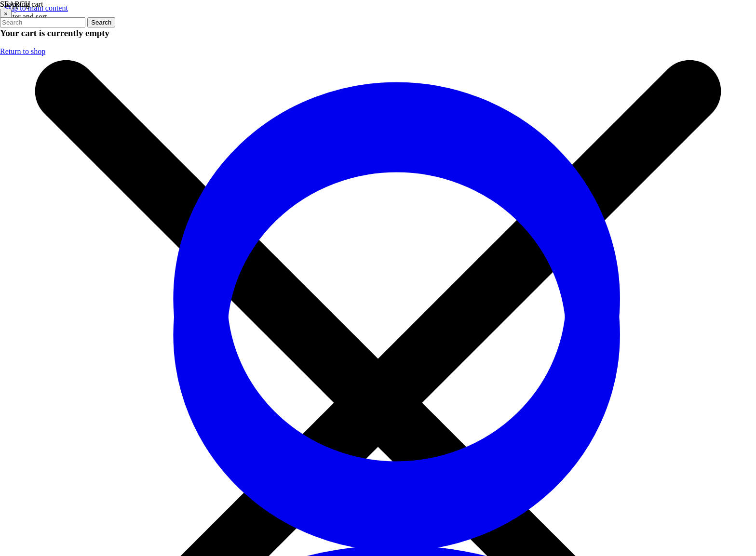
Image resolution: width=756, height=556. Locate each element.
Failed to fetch (40, 33)
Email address (587, 179)
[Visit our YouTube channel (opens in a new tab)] (417, 205)
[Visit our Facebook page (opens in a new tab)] (330, 205)
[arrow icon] (719, 191)
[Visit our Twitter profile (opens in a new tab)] (359, 205)
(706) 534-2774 (97, 188)
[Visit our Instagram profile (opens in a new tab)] (388, 205)
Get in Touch (97, 365)
